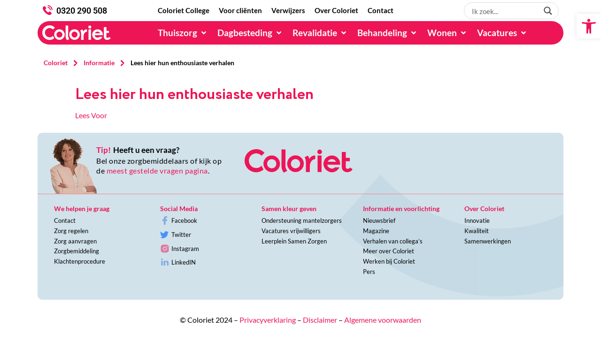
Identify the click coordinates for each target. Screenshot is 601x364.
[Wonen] (447, 33)
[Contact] (381, 11)
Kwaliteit (477, 231)
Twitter (181, 235)
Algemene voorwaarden (383, 320)
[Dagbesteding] (250, 33)
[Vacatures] (502, 33)
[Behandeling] (388, 33)
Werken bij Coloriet (389, 261)
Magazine (376, 231)
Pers (369, 272)
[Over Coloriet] (336, 11)
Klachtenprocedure (80, 261)
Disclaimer (320, 320)
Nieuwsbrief (379, 220)
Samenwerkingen (488, 241)
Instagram (185, 249)
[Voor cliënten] (240, 11)
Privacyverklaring (268, 320)
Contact (65, 220)
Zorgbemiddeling (77, 251)
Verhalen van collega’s (393, 241)
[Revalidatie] (320, 33)
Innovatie (477, 220)
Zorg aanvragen (75, 241)
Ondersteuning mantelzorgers (302, 220)
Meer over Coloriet (389, 251)
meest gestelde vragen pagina (157, 171)
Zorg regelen (71, 231)
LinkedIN (184, 262)
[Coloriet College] (184, 11)
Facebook (184, 220)
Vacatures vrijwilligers (291, 231)
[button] (589, 26)
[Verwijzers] (288, 11)
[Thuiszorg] (183, 33)
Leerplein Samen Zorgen (294, 241)
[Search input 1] (504, 11)
